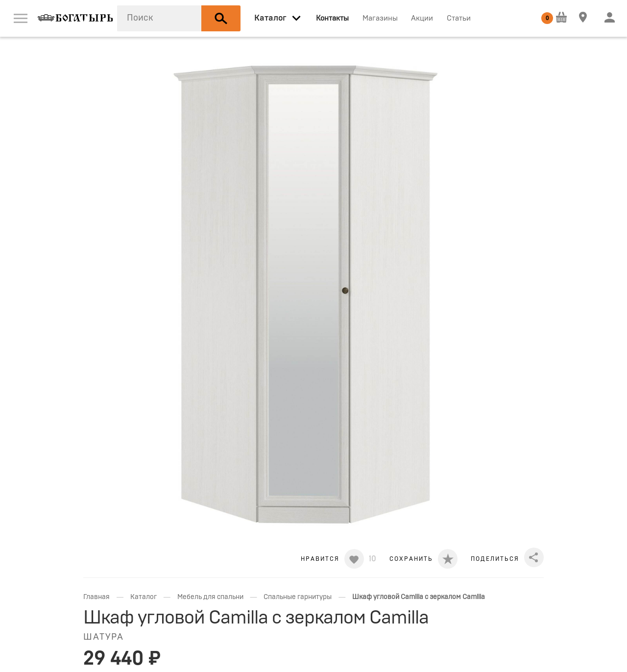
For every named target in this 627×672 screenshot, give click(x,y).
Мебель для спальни (210, 597)
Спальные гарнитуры (298, 597)
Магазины (380, 18)
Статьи (459, 18)
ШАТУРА (104, 637)
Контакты (332, 18)
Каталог (144, 597)
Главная (96, 597)
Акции (422, 18)
